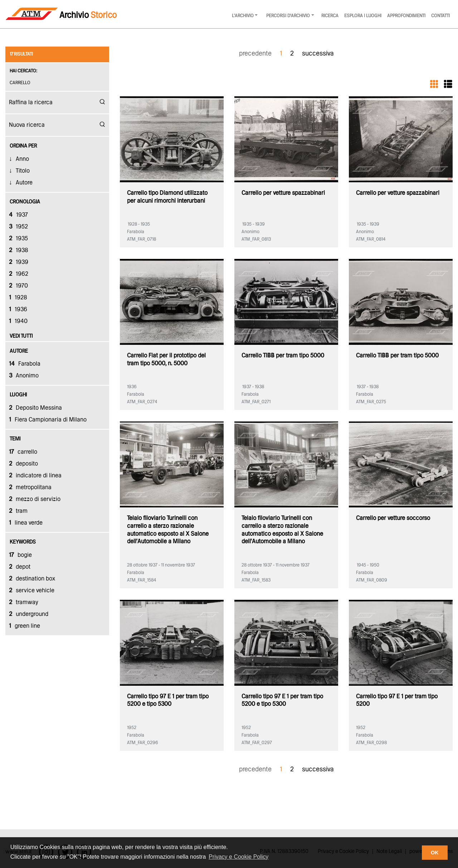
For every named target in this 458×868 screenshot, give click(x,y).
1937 (18, 215)
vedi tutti (21, 336)
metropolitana (30, 488)
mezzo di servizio (35, 499)
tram (18, 511)
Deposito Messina (35, 408)
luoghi (18, 395)
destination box (32, 579)
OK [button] (435, 853)
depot (20, 567)
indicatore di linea (35, 476)
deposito (23, 464)
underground (29, 614)
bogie (20, 555)
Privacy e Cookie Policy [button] (238, 857)
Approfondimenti (406, 16)
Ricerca (330, 16)
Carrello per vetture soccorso (393, 518)
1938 (19, 250)
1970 (18, 286)
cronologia (25, 202)
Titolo (23, 171)
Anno (22, 159)
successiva (318, 54)
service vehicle (32, 591)
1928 (18, 298)
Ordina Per (23, 146)
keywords (23, 542)
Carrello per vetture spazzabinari (283, 193)
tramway (24, 602)
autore (19, 351)
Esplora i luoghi (363, 16)
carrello (21, 83)
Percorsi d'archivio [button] (288, 16)
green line (25, 626)
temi (15, 439)
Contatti (440, 16)
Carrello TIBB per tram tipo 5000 (283, 356)
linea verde (26, 523)
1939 (19, 262)
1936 (18, 310)
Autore (24, 183)
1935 (18, 239)
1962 (19, 274)
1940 (18, 321)
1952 (18, 227)
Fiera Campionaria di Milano (48, 420)
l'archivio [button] (243, 16)
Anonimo (24, 376)
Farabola (25, 364)
